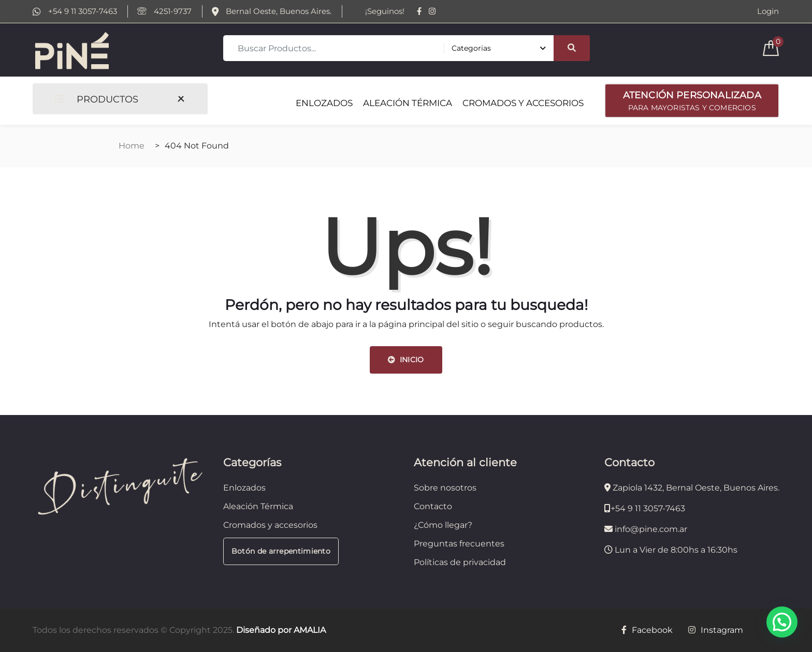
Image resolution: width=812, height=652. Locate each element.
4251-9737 (164, 11)
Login (768, 11)
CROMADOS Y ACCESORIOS (523, 103)
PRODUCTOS (96, 99)
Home (132, 146)
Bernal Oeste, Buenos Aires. (272, 11)
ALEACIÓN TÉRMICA (408, 103)
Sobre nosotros (445, 488)
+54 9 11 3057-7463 (75, 11)
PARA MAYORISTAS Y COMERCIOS (692, 100)
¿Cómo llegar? (443, 525)
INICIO (406, 360)
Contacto (433, 506)
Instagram (716, 630)
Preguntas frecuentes (459, 544)
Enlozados (244, 488)
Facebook (647, 630)
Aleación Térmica (258, 506)
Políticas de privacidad (460, 562)
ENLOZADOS (324, 103)
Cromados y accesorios (270, 525)
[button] (782, 622)
